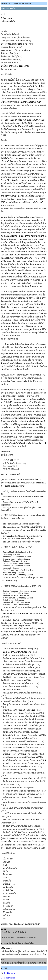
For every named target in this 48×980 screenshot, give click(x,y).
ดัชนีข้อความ (10, 973)
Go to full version (8, 978)
